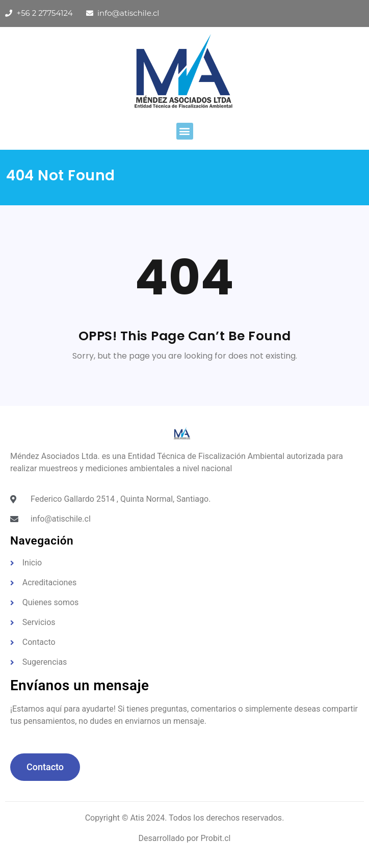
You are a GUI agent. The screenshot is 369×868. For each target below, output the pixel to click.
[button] (185, 131)
